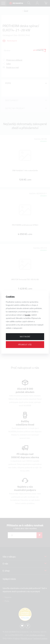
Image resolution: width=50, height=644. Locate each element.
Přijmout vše (25, 345)
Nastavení (25, 337)
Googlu (28, 315)
